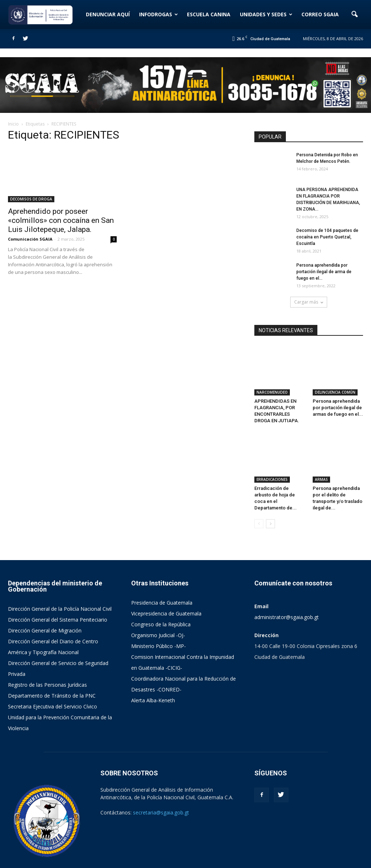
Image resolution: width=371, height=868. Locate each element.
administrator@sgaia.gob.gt (287, 586)
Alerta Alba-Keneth (153, 669)
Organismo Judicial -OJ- (158, 604)
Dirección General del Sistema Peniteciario (58, 588)
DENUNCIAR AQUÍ (108, 14)
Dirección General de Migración (45, 599)
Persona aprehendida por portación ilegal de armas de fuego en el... (338, 392)
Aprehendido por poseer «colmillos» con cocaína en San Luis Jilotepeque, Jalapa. (61, 220)
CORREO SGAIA (320, 14)
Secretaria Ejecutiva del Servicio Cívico (53, 675)
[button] (354, 14)
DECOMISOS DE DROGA (31, 199)
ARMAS (321, 448)
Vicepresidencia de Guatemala (166, 582)
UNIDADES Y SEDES (266, 14)
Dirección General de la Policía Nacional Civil (60, 577)
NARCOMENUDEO (272, 377)
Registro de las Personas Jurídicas (47, 653)
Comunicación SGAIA (30, 239)
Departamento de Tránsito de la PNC (52, 664)
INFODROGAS (159, 14)
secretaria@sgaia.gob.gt (161, 781)
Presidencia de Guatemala (162, 571)
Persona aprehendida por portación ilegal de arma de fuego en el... (324, 272)
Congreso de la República (161, 593)
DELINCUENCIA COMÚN (335, 377)
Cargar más (309, 302)
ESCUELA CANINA (209, 14)
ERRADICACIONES (272, 448)
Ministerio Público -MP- (159, 615)
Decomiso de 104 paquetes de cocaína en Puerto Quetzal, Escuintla (327, 237)
